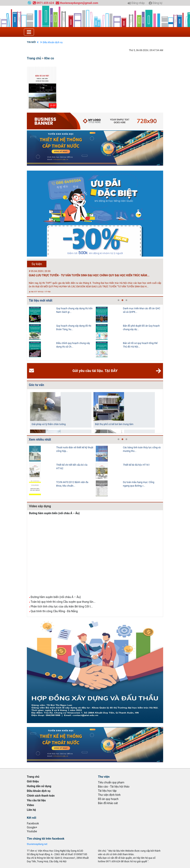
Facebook (33, 823)
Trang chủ (34, 58)
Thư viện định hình (109, 795)
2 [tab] (122, 300)
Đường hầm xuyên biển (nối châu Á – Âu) (54, 513)
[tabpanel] (62, 333)
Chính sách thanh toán (41, 796)
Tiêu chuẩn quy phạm (111, 782)
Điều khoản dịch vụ (53, 42)
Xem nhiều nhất (40, 440)
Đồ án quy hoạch (108, 799)
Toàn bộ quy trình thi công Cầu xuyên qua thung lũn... (63, 602)
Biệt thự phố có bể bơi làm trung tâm (114, 424)
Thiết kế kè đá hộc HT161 (136, 465)
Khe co (49, 58)
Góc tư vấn (36, 385)
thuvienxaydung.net (37, 844)
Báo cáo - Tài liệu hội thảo (114, 787)
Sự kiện (37, 264)
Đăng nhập (136, 3)
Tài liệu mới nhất (41, 300)
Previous (26, 333)
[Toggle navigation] (29, 32)
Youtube (32, 831)
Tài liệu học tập (107, 791)
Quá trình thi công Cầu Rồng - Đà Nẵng (54, 611)
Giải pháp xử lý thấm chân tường (49, 424)
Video (30, 805)
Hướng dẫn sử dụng (39, 786)
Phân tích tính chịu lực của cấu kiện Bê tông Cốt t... (62, 606)
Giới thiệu (33, 781)
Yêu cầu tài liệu (36, 800)
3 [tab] (126, 300)
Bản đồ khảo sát (108, 803)
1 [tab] (119, 300)
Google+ (32, 827)
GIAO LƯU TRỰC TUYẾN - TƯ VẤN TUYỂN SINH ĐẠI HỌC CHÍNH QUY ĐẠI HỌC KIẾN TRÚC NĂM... (89, 275)
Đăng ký (156, 3)
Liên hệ (31, 810)
